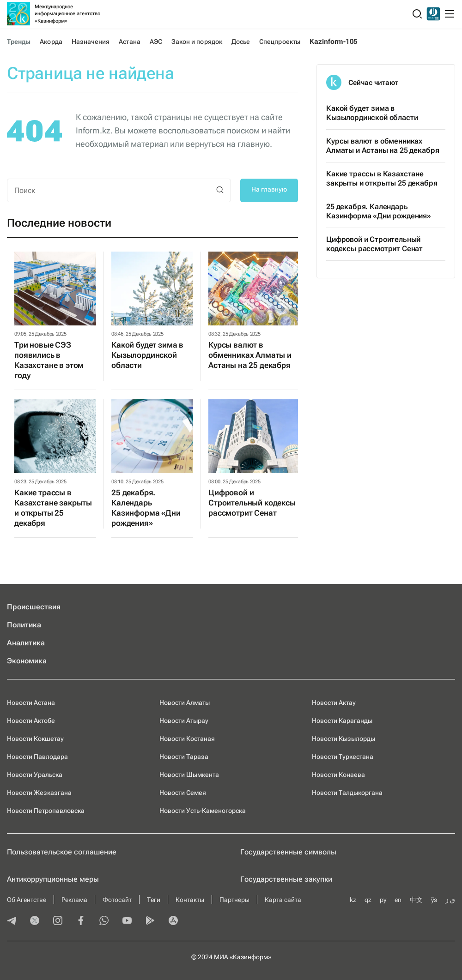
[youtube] (127, 921)
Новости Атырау (184, 721)
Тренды (19, 42)
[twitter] (35, 921)
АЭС (156, 42)
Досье (241, 42)
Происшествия (34, 607)
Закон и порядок (197, 42)
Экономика (27, 661)
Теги (154, 900)
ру (383, 900)
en (398, 900)
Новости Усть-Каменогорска (203, 811)
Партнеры (234, 900)
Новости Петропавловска (46, 811)
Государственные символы (288, 852)
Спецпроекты (280, 42)
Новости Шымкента (189, 775)
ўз (434, 900)
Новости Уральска (35, 775)
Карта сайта (283, 900)
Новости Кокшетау (35, 739)
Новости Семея (183, 793)
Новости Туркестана (343, 757)
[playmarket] (150, 921)
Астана (129, 42)
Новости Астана (31, 703)
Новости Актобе (31, 721)
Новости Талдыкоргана (347, 793)
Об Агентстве (27, 900)
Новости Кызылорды (343, 739)
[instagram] (58, 921)
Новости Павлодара (37, 757)
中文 (416, 900)
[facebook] (81, 921)
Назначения (91, 42)
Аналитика (26, 643)
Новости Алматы (185, 703)
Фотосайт (117, 900)
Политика (24, 625)
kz (353, 900)
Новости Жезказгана (39, 793)
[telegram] (12, 921)
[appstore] (173, 921)
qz (368, 900)
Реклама (74, 900)
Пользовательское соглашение (62, 852)
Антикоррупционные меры (53, 879)
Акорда (51, 42)
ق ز (450, 900)
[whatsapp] (104, 921)
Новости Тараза (184, 757)
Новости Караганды (342, 721)
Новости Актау (334, 703)
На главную (269, 189)
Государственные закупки (286, 879)
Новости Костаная (187, 739)
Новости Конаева (338, 775)
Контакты (190, 900)
